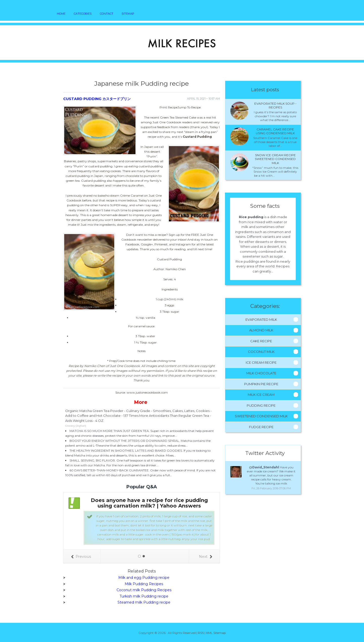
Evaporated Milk (261, 319)
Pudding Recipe (261, 405)
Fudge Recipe (261, 427)
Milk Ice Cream (261, 395)
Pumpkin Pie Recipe (261, 384)
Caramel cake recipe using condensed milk (275, 131)
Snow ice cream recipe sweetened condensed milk (275, 159)
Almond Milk (261, 330)
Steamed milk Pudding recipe (144, 602)
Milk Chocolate (261, 373)
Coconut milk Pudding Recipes (144, 590)
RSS (201, 633)
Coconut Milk (261, 352)
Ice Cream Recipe (261, 362)
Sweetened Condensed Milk (261, 416)
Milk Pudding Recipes (144, 584)
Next (206, 557)
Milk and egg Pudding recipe (144, 578)
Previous (81, 557)
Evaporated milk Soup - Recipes (275, 106)
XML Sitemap (216, 633)
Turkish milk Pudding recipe (144, 596)
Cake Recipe (261, 341)
